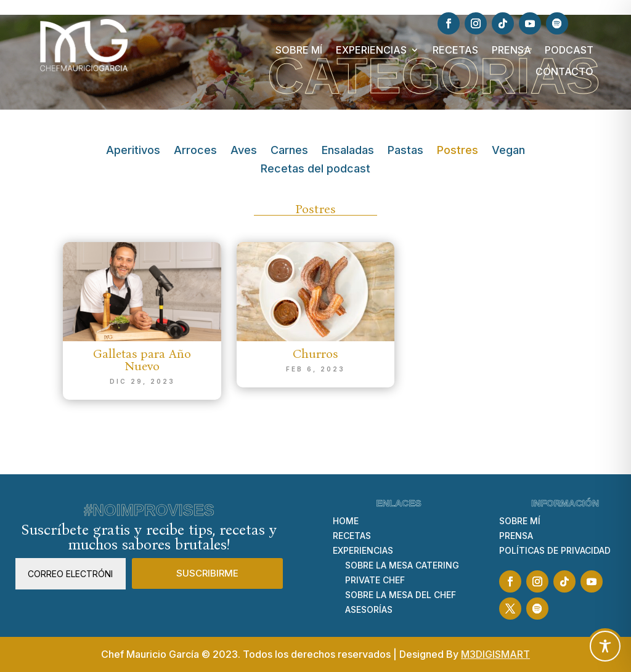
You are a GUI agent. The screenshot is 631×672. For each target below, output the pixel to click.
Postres (458, 151)
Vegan (508, 151)
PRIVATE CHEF (375, 580)
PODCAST (569, 50)
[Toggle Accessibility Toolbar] (605, 646)
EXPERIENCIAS (371, 50)
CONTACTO (564, 72)
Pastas (405, 151)
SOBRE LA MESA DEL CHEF (401, 595)
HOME (346, 521)
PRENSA (511, 50)
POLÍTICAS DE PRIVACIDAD (555, 550)
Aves (244, 151)
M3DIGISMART (495, 654)
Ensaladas (348, 151)
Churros (315, 354)
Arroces (195, 151)
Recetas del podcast (315, 170)
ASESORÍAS (369, 609)
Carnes (289, 151)
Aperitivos (133, 151)
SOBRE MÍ (299, 50)
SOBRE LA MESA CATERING (402, 565)
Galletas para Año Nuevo (142, 360)
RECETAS (455, 50)
